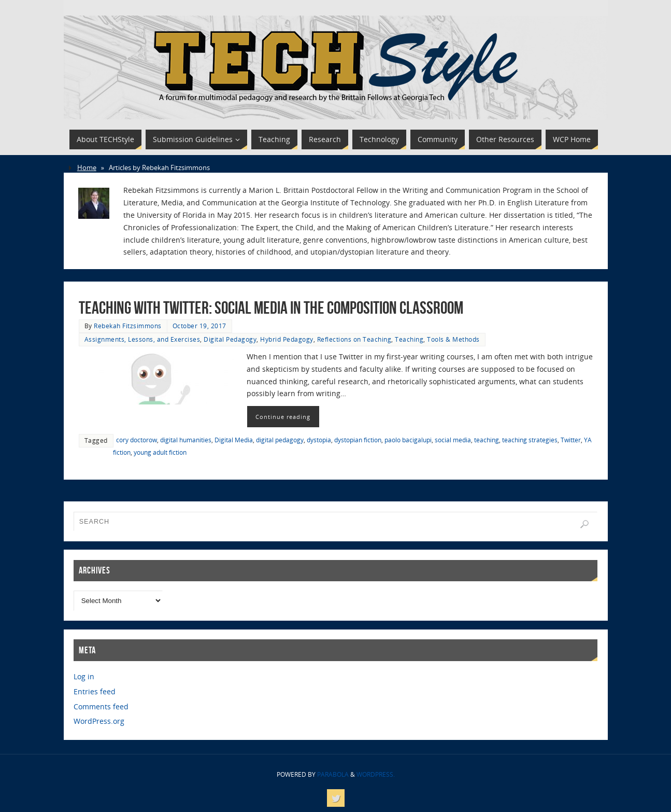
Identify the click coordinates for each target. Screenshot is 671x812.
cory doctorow (137, 440)
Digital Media (234, 440)
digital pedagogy (280, 440)
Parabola (333, 774)
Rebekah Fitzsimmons (128, 326)
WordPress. (376, 774)
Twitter (571, 440)
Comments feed (101, 706)
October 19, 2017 (199, 326)
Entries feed (95, 691)
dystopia (319, 440)
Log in (84, 676)
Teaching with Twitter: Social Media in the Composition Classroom (271, 308)
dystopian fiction (358, 440)
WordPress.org (99, 721)
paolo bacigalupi (408, 440)
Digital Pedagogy (230, 339)
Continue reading (283, 417)
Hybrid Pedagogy (287, 339)
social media (453, 440)
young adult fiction (160, 452)
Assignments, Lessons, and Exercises (142, 339)
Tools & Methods (453, 339)
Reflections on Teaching (354, 339)
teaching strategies (530, 440)
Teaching (409, 339)
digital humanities (186, 440)
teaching (487, 440)
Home (87, 168)
